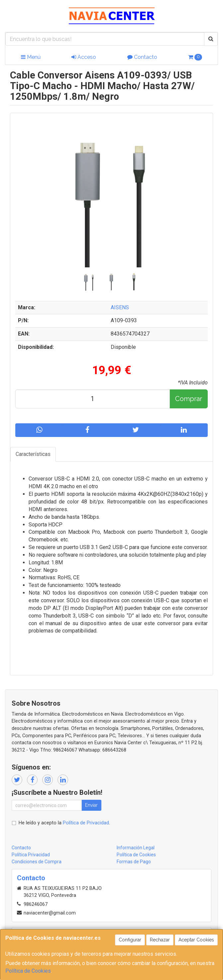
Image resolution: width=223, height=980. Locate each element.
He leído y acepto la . (64, 823)
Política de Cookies (28, 971)
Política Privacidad (31, 855)
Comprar (189, 399)
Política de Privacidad (86, 823)
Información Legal (136, 848)
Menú (31, 57)
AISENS (120, 307)
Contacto (142, 57)
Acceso (84, 57)
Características (33, 454)
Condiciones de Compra (37, 862)
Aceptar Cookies (196, 940)
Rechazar (160, 940)
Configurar (130, 940)
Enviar (91, 805)
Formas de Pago (134, 862)
